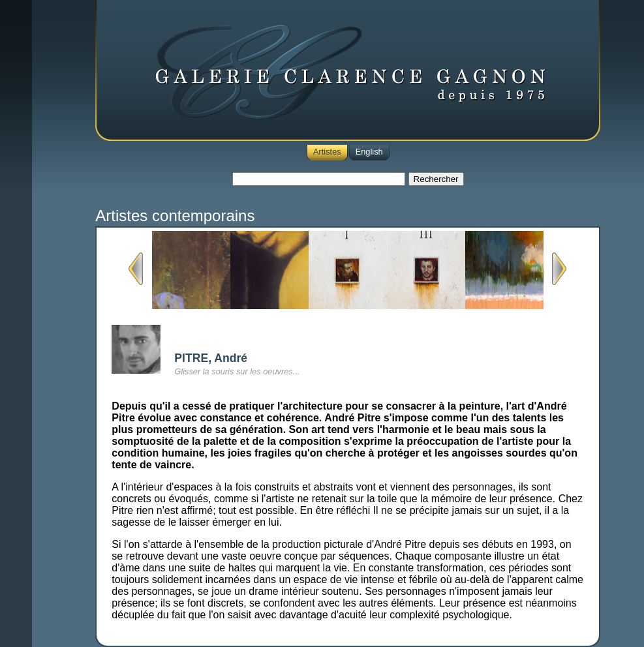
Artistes (327, 152)
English (369, 152)
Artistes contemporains (175, 216)
